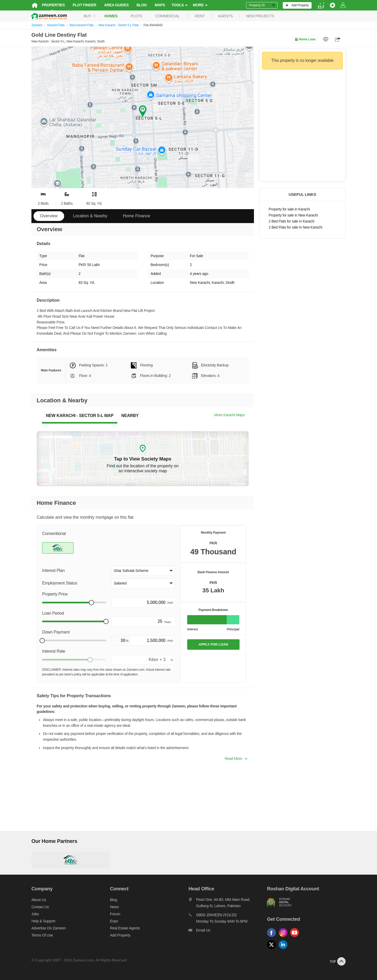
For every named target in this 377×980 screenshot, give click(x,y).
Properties (53, 5)
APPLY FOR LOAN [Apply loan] (213, 644)
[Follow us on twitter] (273, 949)
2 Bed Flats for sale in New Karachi (295, 227)
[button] (143, 571)
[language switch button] (321, 5)
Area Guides (117, 5)
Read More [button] (236, 759)
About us (39, 900)
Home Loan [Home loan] (305, 39)
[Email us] (228, 932)
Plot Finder (85, 5)
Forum (115, 914)
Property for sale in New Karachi (293, 215)
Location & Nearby (90, 216)
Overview (49, 216)
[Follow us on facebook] (273, 937)
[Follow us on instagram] (284, 937)
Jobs (35, 914)
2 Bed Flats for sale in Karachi (292, 221)
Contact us (40, 907)
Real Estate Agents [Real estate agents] (125, 928)
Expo (114, 921)
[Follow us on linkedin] (284, 949)
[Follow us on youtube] (296, 937)
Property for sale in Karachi (289, 209)
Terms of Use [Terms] (42, 935)
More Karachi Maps (229, 415)
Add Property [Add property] (120, 935)
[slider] (91, 603)
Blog (142, 5)
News (114, 907)
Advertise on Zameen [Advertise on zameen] (49, 928)
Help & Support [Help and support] (43, 921)
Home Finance (136, 216)
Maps (160, 5)
